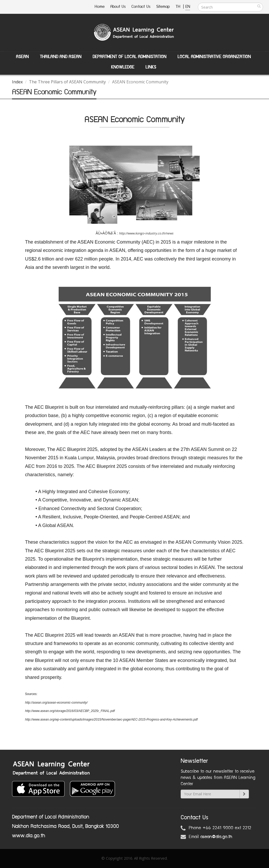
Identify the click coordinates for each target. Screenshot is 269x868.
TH (179, 7)
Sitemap (163, 7)
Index (17, 82)
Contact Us (141, 7)
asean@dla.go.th (216, 837)
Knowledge (123, 67)
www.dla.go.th (29, 836)
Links (151, 67)
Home (100, 7)
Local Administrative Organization (214, 57)
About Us (118, 7)
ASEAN (22, 57)
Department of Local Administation (129, 57)
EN (188, 7)
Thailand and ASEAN (61, 57)
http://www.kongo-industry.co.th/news (146, 233)
